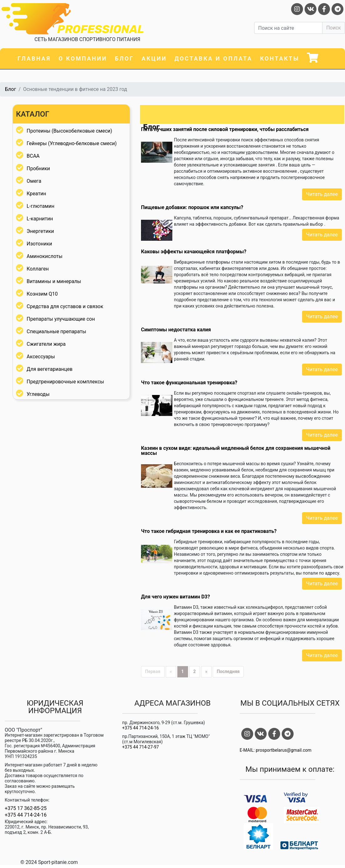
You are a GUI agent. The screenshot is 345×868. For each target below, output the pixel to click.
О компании (83, 58)
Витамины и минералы (54, 281)
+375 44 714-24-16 (26, 815)
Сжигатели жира (46, 344)
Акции (154, 58)
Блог (125, 58)
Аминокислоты (44, 256)
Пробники (38, 168)
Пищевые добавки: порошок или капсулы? (192, 207)
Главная (34, 58)
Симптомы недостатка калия (176, 330)
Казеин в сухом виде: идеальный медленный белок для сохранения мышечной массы (236, 451)
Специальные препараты (56, 331)
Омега (34, 181)
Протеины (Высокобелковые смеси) (69, 131)
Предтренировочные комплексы (65, 382)
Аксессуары (41, 357)
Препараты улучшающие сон (61, 319)
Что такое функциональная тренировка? (189, 383)
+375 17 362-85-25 (26, 808)
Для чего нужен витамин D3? (175, 597)
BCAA (33, 156)
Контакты (280, 58)
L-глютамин (40, 206)
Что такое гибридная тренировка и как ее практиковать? (209, 531)
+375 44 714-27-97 (141, 747)
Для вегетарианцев (50, 369)
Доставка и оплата (213, 58)
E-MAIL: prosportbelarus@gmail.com (276, 750)
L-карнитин (40, 219)
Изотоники (39, 244)
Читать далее (322, 194)
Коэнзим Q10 (42, 294)
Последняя (228, 671)
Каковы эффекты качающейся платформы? (194, 252)
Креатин (36, 194)
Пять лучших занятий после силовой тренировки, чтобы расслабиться (225, 129)
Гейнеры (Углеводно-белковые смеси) (72, 143)
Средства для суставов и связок (65, 306)
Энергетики (40, 231)
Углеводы (38, 394)
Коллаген (38, 269)
